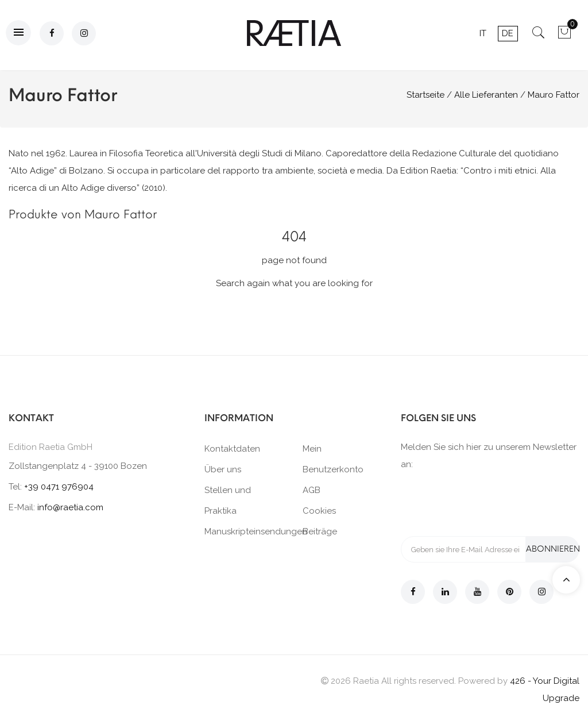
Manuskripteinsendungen (256, 532)
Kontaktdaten (232, 449)
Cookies (319, 511)
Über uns (223, 469)
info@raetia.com (70, 507)
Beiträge (320, 532)
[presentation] (488, 502)
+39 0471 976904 (59, 487)
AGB (312, 490)
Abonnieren (553, 549)
